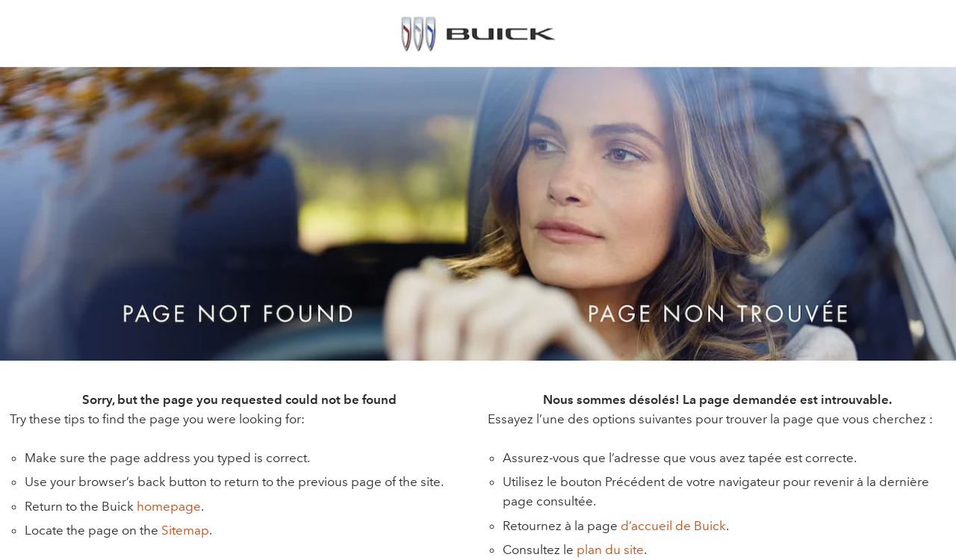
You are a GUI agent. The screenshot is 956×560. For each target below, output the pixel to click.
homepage (169, 506)
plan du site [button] (610, 550)
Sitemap (185, 530)
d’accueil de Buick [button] (673, 526)
